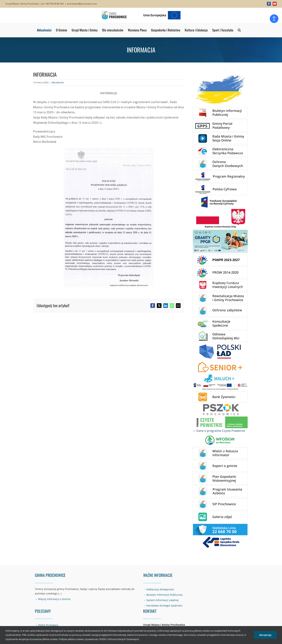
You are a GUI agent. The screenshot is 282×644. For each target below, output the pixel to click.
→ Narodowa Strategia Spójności (163, 605)
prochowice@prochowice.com (82, 4)
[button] (239, 30)
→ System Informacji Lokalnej (161, 600)
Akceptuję (265, 635)
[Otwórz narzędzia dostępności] (274, 19)
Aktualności (58, 82)
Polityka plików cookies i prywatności (79, 639)
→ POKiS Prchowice (47, 625)
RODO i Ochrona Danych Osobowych (119, 639)
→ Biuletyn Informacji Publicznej (163, 595)
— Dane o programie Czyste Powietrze (219, 431)
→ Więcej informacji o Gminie (53, 599)
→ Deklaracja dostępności (159, 589)
